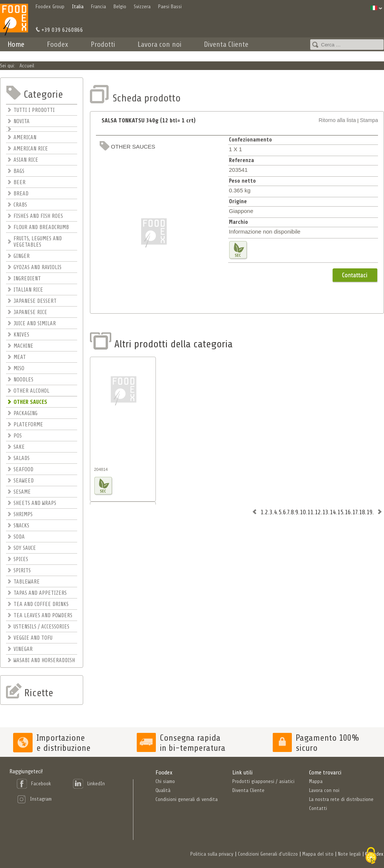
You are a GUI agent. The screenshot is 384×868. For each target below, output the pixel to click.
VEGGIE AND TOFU (33, 638)
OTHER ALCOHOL (31, 391)
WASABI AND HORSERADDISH (44, 660)
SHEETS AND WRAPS (35, 503)
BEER (19, 182)
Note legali (349, 854)
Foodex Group (50, 7)
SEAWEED (24, 481)
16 (348, 512)
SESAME (22, 492)
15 (340, 512)
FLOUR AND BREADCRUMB (41, 227)
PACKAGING (25, 413)
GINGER (22, 256)
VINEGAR (23, 649)
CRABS (20, 205)
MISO (19, 368)
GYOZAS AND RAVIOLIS (37, 267)
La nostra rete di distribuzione (341, 799)
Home (16, 44)
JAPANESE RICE (30, 312)
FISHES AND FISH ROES (38, 216)
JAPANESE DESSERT (35, 301)
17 (355, 512)
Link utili (242, 773)
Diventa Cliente (226, 44)
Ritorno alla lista (338, 120)
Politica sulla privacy (212, 854)
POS (18, 436)
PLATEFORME (28, 425)
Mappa (316, 781)
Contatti (283, 54)
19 (369, 512)
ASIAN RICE (26, 160)
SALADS (22, 458)
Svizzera (142, 7)
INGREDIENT (27, 279)
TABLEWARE (27, 582)
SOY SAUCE (25, 548)
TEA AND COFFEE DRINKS (41, 604)
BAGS (19, 171)
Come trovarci (325, 773)
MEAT (20, 357)
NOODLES (23, 380)
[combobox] (347, 45)
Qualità (163, 790)
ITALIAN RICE (28, 290)
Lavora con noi (159, 44)
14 (333, 512)
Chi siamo (165, 781)
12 (318, 512)
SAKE (19, 447)
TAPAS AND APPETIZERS (40, 593)
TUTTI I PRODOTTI (34, 110)
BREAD (21, 194)
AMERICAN (25, 138)
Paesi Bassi (170, 7)
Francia (99, 7)
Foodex (58, 44)
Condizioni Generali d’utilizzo (268, 854)
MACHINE (23, 346)
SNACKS (21, 526)
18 (362, 512)
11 (310, 512)
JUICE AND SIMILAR (35, 324)
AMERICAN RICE (31, 149)
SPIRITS (22, 571)
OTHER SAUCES (30, 402)
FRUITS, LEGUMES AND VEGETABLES (38, 242)
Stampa (369, 120)
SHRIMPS (23, 514)
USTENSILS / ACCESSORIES (41, 627)
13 (325, 512)
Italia (78, 7)
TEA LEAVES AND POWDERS (43, 616)
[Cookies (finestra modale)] (371, 856)
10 (303, 512)
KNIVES (21, 335)
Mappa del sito (318, 854)
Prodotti (103, 44)
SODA (19, 537)
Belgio (120, 7)
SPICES (21, 559)
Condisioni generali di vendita (187, 799)
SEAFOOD (23, 470)
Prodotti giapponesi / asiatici (263, 781)
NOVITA (22, 121)
